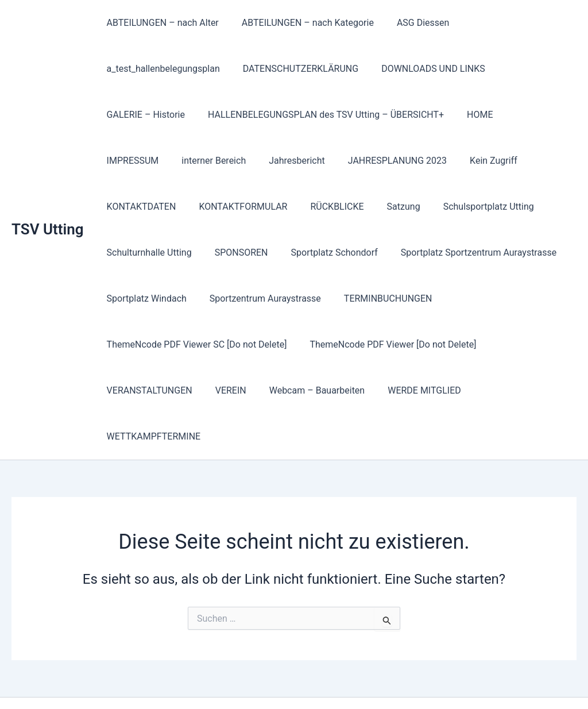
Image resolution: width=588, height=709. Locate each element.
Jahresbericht (215, 161)
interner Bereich (137, 161)
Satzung (300, 207)
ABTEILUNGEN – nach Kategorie (301, 23)
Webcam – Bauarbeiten (491, 344)
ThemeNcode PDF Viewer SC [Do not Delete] (431, 298)
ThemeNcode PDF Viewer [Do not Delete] (188, 344)
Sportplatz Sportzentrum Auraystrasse (359, 253)
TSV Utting (48, 206)
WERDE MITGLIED (141, 390)
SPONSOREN (131, 253)
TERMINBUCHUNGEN (278, 298)
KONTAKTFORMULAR (149, 207)
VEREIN (409, 344)
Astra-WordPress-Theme (388, 680)
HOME (468, 115)
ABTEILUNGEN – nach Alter (160, 23)
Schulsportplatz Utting (380, 207)
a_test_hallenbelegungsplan (161, 69)
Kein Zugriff (402, 161)
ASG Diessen (412, 23)
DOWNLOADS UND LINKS (422, 69)
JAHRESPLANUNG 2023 (311, 161)
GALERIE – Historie (144, 115)
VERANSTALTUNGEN (332, 344)
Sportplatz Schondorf (220, 253)
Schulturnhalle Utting (486, 207)
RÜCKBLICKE (238, 207)
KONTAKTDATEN (479, 161)
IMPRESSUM (526, 115)
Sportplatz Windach (495, 253)
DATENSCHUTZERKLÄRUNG (294, 69)
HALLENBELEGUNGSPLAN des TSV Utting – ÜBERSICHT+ (319, 115)
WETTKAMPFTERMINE (243, 390)
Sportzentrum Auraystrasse (160, 298)
